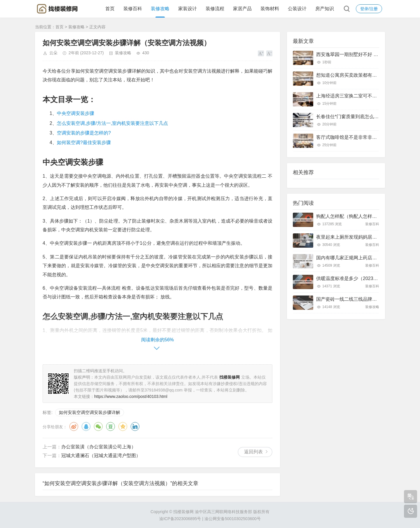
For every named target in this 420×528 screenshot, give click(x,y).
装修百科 (133, 9)
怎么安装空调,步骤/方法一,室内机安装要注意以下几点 (112, 123)
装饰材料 (270, 9)
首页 (110, 9)
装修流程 (215, 9)
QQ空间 (123, 426)
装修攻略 (160, 9)
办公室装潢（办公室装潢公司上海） (99, 447)
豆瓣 (111, 426)
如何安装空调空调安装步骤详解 (90, 412)
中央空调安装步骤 (76, 113)
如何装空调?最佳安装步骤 (84, 143)
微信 (98, 426)
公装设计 (297, 9)
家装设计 (188, 9)
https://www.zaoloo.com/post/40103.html (131, 396)
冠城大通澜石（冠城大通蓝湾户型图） (101, 456)
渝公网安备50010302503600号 (233, 519)
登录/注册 (369, 9)
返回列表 (253, 452)
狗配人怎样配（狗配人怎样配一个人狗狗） (360, 216)
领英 (135, 426)
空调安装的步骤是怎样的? (84, 133)
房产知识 (325, 9)
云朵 (53, 53)
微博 (74, 426)
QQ (86, 426)
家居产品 (242, 9)
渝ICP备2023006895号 (180, 519)
